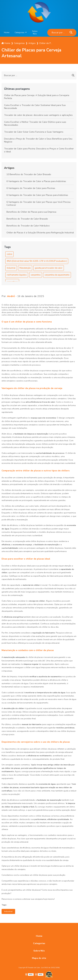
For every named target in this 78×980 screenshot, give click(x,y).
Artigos (9, 168)
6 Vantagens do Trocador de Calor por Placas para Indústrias (37, 195)
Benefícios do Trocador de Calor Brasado (27, 219)
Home (7, 32)
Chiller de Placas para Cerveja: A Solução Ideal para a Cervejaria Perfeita (37, 97)
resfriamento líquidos (17, 275)
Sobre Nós (35, 32)
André (11, 296)
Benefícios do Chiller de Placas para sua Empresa (31, 212)
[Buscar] (71, 33)
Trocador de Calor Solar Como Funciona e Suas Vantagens (34, 132)
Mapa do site (39, 958)
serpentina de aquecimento (57, 275)
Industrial (11, 268)
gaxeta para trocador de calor (49, 268)
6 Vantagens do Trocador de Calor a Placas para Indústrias (36, 181)
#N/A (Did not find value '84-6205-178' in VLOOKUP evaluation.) (37, 261)
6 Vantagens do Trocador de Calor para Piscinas (31, 188)
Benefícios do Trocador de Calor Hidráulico (28, 226)
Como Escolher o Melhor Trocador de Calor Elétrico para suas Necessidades (35, 123)
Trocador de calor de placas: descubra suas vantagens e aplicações (38, 115)
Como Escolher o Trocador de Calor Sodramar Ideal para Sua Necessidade (35, 107)
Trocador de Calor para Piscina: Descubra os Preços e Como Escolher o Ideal (39, 150)
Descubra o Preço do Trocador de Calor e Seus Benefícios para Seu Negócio (38, 140)
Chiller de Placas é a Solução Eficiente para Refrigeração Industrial (40, 233)
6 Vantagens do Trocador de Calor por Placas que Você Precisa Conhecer (38, 203)
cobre (9, 254)
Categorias (20, 32)
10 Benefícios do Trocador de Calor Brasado (29, 174)
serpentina (36, 275)
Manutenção (25, 268)
